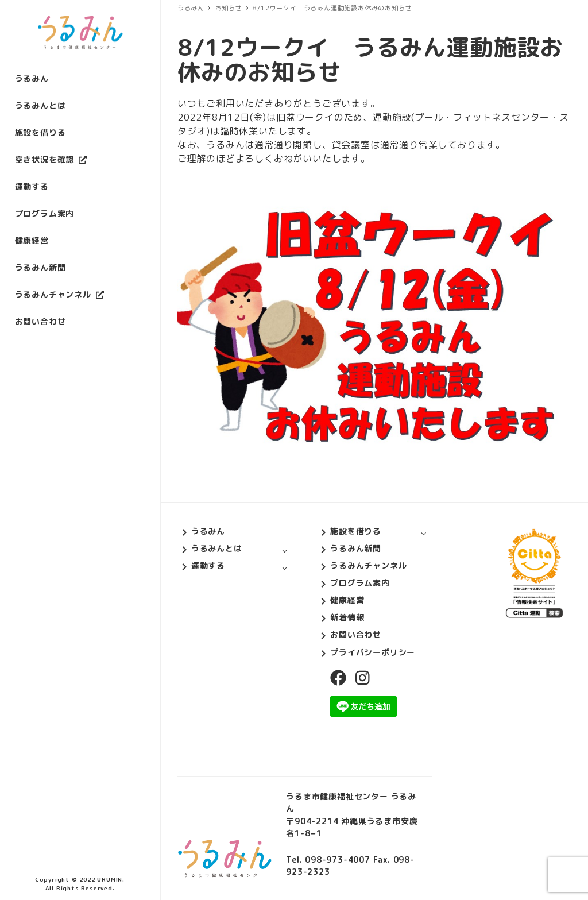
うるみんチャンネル (368, 565)
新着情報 (347, 617)
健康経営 (347, 600)
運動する (208, 565)
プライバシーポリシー (373, 652)
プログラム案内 (360, 583)
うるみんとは (217, 548)
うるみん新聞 (356, 548)
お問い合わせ (356, 634)
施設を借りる (356, 531)
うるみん (208, 531)
